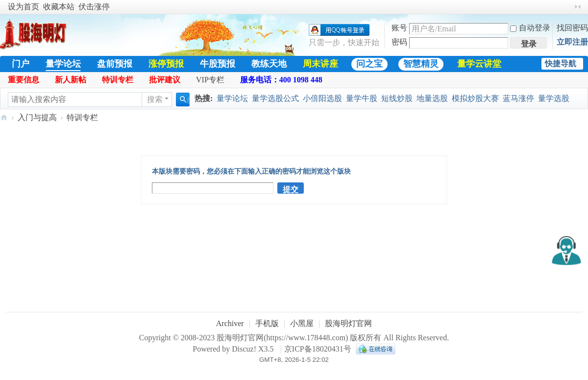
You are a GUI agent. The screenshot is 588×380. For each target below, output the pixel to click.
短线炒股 (397, 98)
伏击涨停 (94, 7)
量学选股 (554, 98)
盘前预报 (115, 64)
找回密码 (572, 28)
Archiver (230, 323)
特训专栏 (118, 80)
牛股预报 (218, 64)
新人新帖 (71, 80)
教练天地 (269, 64)
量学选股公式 (275, 98)
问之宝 (369, 64)
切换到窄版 (578, 7)
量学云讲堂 (479, 64)
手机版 (267, 323)
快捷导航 (561, 63)
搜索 (155, 99)
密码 (399, 42)
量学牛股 (362, 98)
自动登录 (530, 28)
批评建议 (165, 80)
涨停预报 (166, 64)
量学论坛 (63, 64)
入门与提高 (37, 117)
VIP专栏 (210, 80)
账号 (399, 28)
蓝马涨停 (518, 98)
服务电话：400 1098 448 (281, 80)
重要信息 (24, 80)
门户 (21, 64)
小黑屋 (302, 323)
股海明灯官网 (4, 117)
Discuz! (244, 349)
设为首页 (24, 7)
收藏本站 (59, 7)
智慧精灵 (421, 64)
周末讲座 (320, 64)
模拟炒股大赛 (475, 98)
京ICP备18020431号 (318, 349)
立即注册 (572, 42)
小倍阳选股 (322, 98)
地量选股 (432, 98)
